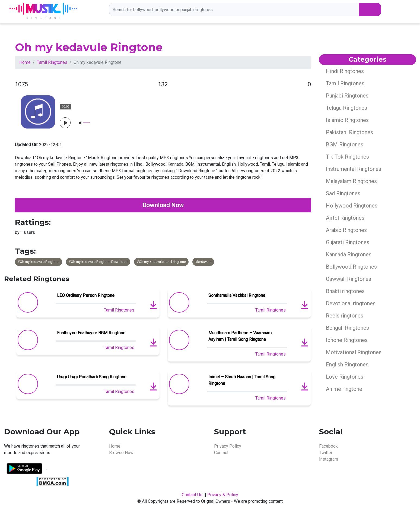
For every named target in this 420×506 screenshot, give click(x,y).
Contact (221, 453)
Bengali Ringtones (347, 328)
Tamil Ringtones (52, 62)
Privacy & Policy (223, 495)
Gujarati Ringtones (348, 242)
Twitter (326, 453)
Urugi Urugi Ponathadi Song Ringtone (92, 377)
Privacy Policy (228, 446)
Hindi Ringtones (345, 71)
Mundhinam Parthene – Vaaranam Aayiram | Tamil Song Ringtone (240, 336)
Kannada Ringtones (349, 254)
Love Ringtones (345, 377)
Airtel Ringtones (345, 218)
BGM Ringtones (345, 144)
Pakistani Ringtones (349, 132)
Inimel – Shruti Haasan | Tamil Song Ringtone (242, 380)
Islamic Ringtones (347, 120)
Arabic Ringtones (346, 230)
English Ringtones (347, 364)
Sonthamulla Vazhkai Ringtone (237, 295)
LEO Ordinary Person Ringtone (86, 295)
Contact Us (192, 495)
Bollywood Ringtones (351, 267)
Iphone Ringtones (347, 340)
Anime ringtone (344, 389)
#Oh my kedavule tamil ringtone (161, 262)
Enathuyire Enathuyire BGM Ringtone (91, 333)
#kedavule (203, 262)
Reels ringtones (345, 316)
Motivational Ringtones (354, 352)
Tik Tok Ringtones (347, 157)
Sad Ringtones (343, 193)
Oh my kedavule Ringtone (89, 47)
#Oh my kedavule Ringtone (39, 262)
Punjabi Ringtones (347, 96)
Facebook (328, 446)
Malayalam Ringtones (351, 181)
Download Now (163, 205)
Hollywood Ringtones (352, 206)
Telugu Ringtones (346, 108)
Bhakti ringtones (345, 291)
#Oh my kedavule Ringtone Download (98, 262)
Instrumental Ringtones (354, 169)
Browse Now (121, 453)
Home (25, 62)
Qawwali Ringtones (349, 279)
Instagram (329, 459)
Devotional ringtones (351, 303)
